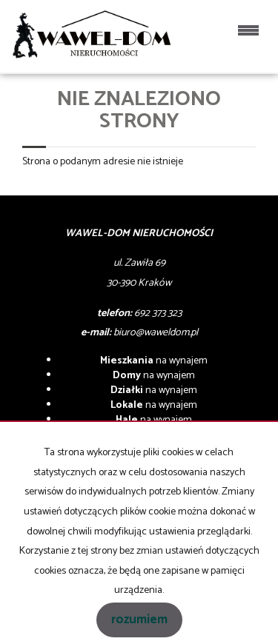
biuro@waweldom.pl (156, 333)
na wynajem (154, 361)
